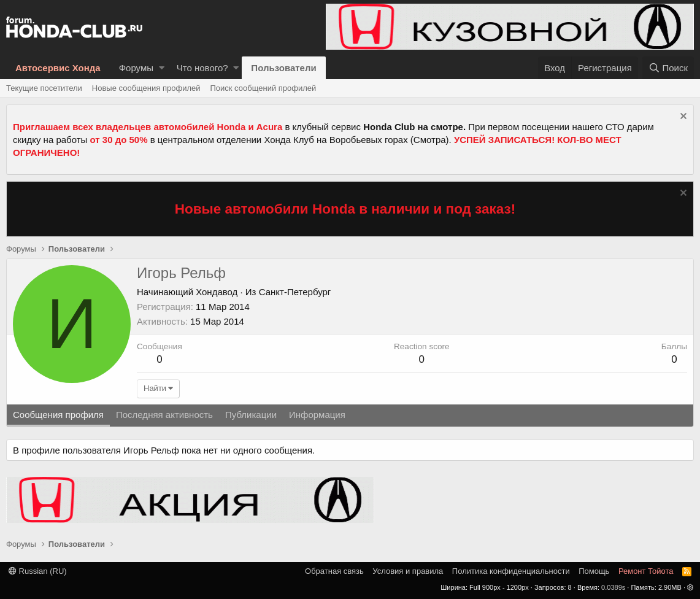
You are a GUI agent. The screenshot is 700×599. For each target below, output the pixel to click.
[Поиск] (668, 68)
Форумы (136, 68)
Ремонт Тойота (646, 571)
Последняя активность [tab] (164, 415)
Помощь (594, 571)
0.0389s (613, 587)
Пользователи (283, 68)
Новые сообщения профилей (146, 88)
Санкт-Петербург (295, 292)
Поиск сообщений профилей (263, 88)
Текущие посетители (44, 88)
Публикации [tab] (251, 415)
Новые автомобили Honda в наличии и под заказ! (345, 209)
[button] (162, 68)
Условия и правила (408, 571)
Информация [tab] (317, 415)
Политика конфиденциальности (511, 571)
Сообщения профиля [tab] (58, 415)
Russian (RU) (38, 571)
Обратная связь (334, 571)
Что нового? (202, 68)
